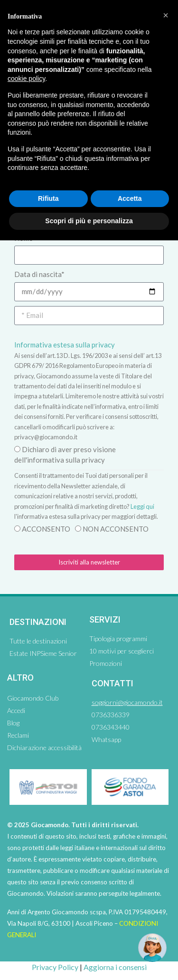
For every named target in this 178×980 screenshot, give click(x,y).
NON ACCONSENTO (116, 529)
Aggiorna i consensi (115, 967)
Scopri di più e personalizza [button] (89, 221)
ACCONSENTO (46, 529)
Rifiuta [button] (48, 198)
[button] (166, 15)
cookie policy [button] (26, 79)
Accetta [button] (130, 198)
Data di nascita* (39, 274)
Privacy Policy (55, 967)
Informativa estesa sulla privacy (65, 345)
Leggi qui (142, 506)
